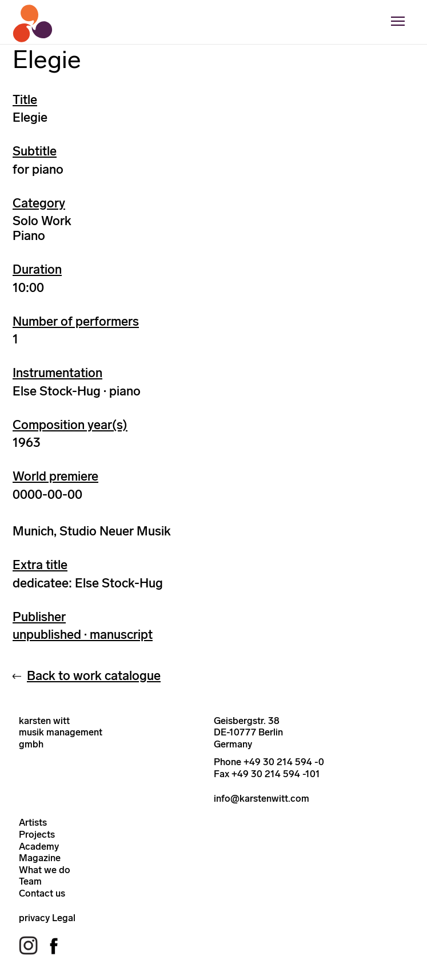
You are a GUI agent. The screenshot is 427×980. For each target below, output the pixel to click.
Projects (37, 834)
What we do (45, 870)
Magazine (40, 858)
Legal (64, 918)
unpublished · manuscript (83, 635)
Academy (39, 846)
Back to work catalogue (94, 676)
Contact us (42, 893)
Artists (33, 822)
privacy (34, 918)
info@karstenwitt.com (262, 798)
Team (30, 881)
